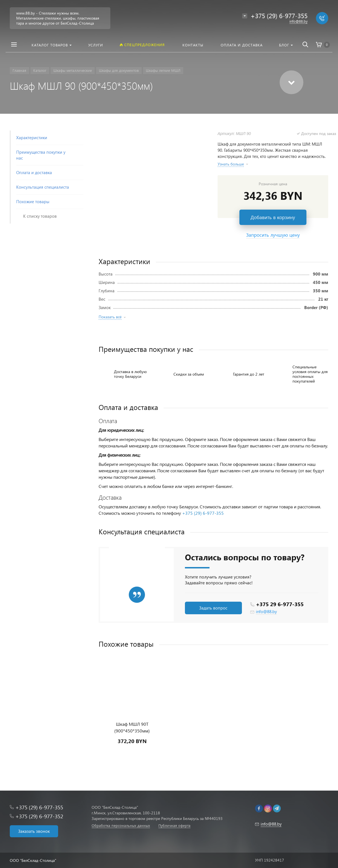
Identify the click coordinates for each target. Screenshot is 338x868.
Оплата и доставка (34, 172)
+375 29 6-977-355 (280, 604)
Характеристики (32, 137)
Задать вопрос (213, 608)
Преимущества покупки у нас (41, 155)
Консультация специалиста (43, 187)
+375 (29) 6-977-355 (203, 513)
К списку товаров (40, 216)
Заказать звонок (34, 831)
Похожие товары (33, 201)
